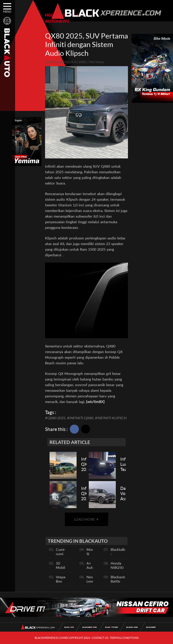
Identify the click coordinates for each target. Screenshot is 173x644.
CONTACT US (100, 638)
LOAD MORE (86, 519)
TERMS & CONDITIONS (124, 638)
